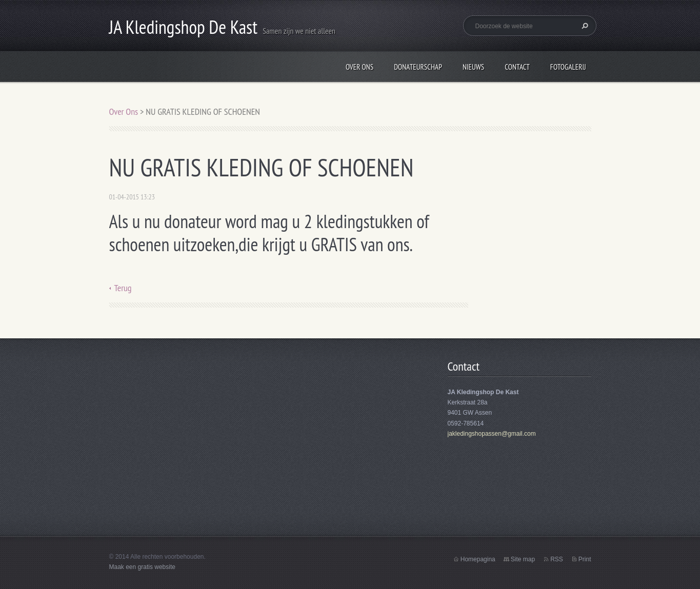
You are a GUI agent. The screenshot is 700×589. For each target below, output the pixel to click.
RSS (557, 559)
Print (585, 559)
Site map (523, 559)
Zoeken (584, 26)
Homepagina (478, 559)
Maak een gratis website (142, 567)
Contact (517, 67)
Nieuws (473, 67)
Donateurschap (418, 67)
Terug (123, 288)
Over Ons (359, 67)
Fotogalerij (568, 67)
